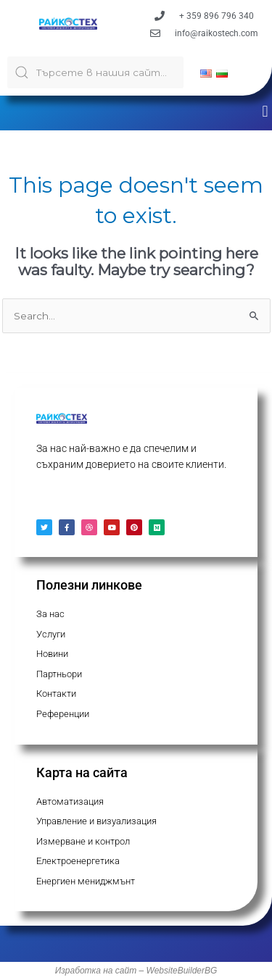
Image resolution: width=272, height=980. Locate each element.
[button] (265, 111)
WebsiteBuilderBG (182, 971)
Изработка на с (87, 971)
